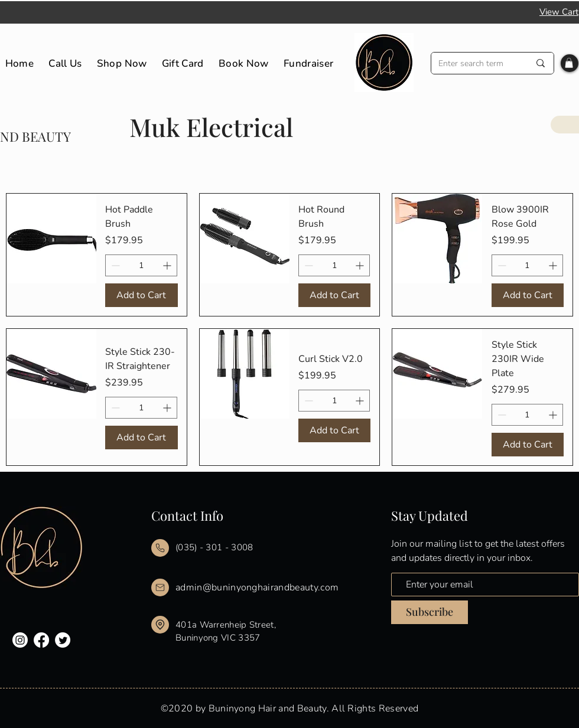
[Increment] (168, 265)
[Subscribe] (430, 612)
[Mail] (160, 548)
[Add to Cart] (141, 295)
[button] (569, 63)
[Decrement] (114, 265)
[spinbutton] (141, 265)
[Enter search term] (475, 63)
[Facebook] (41, 640)
